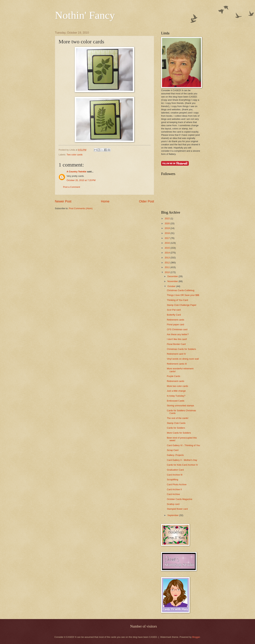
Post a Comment (72, 187)
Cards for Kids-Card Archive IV (182, 465)
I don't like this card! (177, 339)
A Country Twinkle (76, 172)
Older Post (147, 201)
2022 (168, 218)
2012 (168, 263)
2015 (168, 248)
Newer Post (63, 201)
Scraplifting (172, 480)
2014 (168, 253)
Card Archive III (175, 475)
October (172, 286)
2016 (168, 243)
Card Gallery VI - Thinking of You (183, 445)
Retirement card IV (176, 354)
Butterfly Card (174, 315)
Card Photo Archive (177, 484)
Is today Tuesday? (176, 396)
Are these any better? (178, 334)
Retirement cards (175, 320)
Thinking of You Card (177, 300)
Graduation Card (175, 470)
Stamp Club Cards (176, 423)
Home (105, 201)
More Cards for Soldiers (179, 433)
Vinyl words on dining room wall (183, 359)
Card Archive (173, 494)
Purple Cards (173, 376)
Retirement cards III (177, 364)
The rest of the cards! (178, 418)
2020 (168, 223)
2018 (168, 233)
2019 (168, 228)
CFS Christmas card (177, 329)
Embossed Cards (176, 401)
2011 (168, 267)
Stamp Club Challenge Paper (182, 305)
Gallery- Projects (175, 455)
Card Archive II (174, 489)
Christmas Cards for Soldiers (181, 349)
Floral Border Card (176, 344)
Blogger (196, 637)
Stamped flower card (177, 509)
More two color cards (177, 386)
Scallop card (173, 504)
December (173, 276)
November (173, 281)
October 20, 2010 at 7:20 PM (81, 180)
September (173, 515)
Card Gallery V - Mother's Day (182, 460)
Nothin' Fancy (85, 15)
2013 (168, 258)
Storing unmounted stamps (180, 406)
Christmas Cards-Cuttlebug (181, 290)
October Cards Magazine (179, 499)
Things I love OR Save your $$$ (183, 295)
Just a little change (176, 391)
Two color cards (75, 155)
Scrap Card (173, 450)
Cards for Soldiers (176, 428)
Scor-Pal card (174, 310)
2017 (168, 238)
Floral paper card (175, 324)
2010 (168, 272)
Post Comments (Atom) (81, 208)
